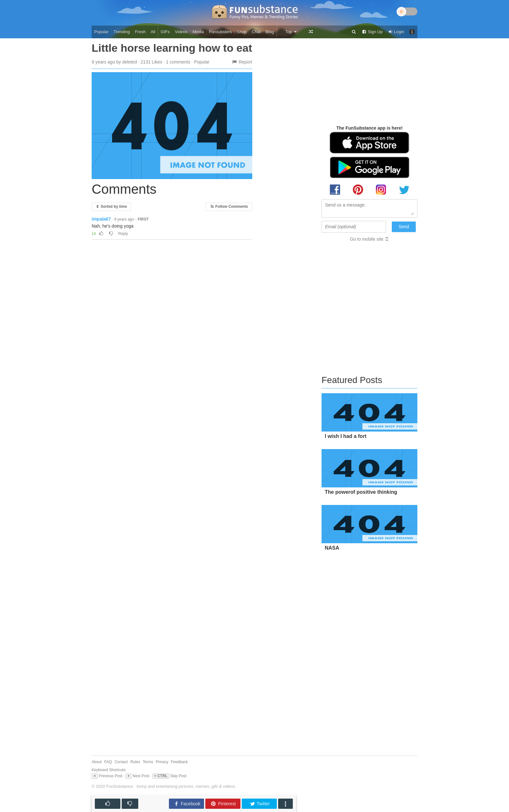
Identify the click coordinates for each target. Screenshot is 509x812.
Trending (122, 32)
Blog (270, 32)
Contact (121, 762)
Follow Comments (229, 207)
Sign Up (372, 32)
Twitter (260, 804)
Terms (148, 762)
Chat (256, 32)
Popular (101, 32)
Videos (181, 32)
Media (198, 32)
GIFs (165, 32)
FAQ (108, 762)
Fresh (140, 32)
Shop (242, 32)
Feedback (179, 762)
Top (291, 32)
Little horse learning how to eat (172, 48)
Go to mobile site (367, 239)
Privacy (162, 762)
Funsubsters (220, 32)
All (153, 32)
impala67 (101, 219)
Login (396, 32)
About (97, 762)
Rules (135, 762)
